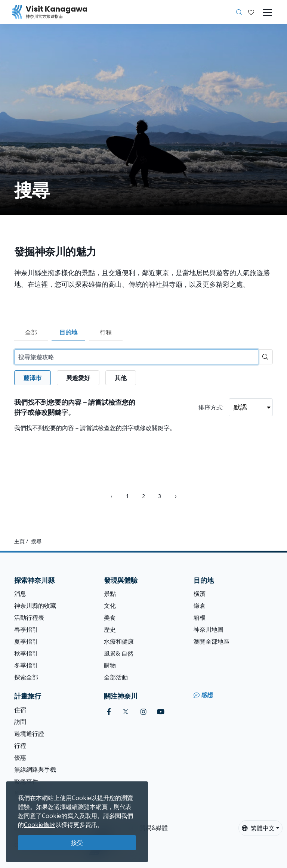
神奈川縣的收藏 (35, 606)
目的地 (68, 332)
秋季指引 (26, 653)
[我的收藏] (251, 12)
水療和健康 (119, 641)
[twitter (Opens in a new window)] (126, 712)
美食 (110, 617)
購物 (110, 665)
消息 (20, 594)
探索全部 (26, 677)
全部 (31, 332)
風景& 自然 (119, 653)
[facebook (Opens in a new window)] (109, 712)
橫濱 (200, 594)
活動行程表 (29, 617)
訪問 (20, 722)
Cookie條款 (40, 825)
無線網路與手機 (35, 769)
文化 (110, 606)
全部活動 (116, 677)
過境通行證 (29, 734)
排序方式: (211, 407)
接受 (77, 843)
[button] (251, 12)
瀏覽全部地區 (212, 641)
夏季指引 (26, 641)
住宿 (20, 710)
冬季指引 (26, 665)
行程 (106, 332)
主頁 (19, 541)
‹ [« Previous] (111, 496)
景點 (110, 594)
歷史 (110, 629)
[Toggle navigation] (268, 12)
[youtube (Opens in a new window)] (161, 712)
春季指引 (26, 629)
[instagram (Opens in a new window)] (143, 712)
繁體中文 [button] (258, 828)
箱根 (200, 617)
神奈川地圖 (209, 629)
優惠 (20, 757)
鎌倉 (200, 606)
